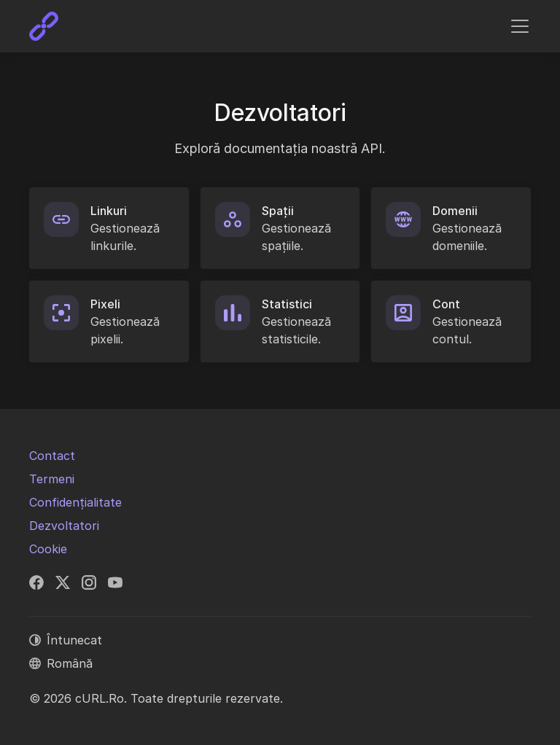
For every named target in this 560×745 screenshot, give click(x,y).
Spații (278, 211)
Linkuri (109, 211)
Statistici (287, 304)
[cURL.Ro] (44, 26)
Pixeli (105, 304)
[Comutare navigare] (520, 26)
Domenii (455, 211)
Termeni (52, 479)
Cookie (48, 549)
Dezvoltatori (64, 526)
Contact (52, 456)
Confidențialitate (75, 502)
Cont (446, 304)
